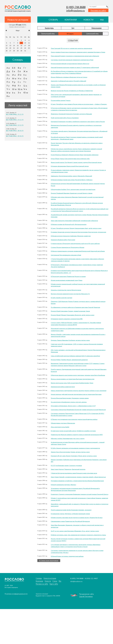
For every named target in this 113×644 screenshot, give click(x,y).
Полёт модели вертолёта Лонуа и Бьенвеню (67, 122)
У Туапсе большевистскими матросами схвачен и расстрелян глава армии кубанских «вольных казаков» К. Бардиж (77, 274)
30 (21, 51)
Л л (8, 78)
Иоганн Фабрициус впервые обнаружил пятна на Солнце (72, 79)
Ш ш (14, 89)
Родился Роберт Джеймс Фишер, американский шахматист (72, 374)
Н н (20, 78)
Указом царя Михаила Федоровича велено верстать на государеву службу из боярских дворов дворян (79, 88)
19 (7, 48)
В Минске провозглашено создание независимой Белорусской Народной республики (78, 264)
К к (25, 75)
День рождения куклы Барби (61, 450)
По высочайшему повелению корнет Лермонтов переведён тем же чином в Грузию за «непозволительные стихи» (79, 179)
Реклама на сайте (98, 10)
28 (14, 51)
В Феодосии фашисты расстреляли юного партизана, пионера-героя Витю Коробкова (78, 391)
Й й (20, 75)
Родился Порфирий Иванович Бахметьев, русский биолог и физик (75, 201)
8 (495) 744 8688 (76, 7)
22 (18, 48)
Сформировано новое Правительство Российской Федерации (73, 554)
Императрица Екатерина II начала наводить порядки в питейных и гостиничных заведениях (75, 132)
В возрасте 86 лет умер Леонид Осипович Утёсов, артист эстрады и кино (77, 480)
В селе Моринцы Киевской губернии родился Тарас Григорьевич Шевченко (78, 161)
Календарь (49, 28)
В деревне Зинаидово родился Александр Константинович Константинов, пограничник (78, 243)
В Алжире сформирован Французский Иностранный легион (73, 174)
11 (29, 43)
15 (18, 46)
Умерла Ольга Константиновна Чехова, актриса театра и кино (73, 477)
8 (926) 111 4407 (91, 613)
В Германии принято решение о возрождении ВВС (69, 333)
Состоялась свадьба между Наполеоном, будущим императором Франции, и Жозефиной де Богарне (79, 138)
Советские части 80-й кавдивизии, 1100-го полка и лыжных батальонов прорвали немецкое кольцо (77, 359)
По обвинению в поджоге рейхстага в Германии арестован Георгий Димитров (79, 322)
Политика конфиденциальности (16, 629)
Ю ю (26, 92)
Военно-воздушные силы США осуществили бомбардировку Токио (75, 399)
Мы (102, 20)
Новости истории (50, 613)
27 (10, 51)
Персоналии (96, 28)
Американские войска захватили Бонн (65, 403)
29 (18, 51)
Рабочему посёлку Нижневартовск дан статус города (70, 463)
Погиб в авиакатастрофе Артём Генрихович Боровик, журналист (74, 541)
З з (8, 75)
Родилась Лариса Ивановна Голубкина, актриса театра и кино (73, 355)
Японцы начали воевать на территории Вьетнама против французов (76, 395)
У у (8, 85)
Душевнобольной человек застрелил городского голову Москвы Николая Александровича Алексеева (78, 224)
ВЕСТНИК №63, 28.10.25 (15, 131)
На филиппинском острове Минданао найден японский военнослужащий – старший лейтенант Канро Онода (78, 468)
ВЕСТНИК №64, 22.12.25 (15, 125)
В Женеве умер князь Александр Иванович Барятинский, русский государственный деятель (75, 206)
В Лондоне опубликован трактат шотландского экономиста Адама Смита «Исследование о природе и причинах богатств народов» (77, 113)
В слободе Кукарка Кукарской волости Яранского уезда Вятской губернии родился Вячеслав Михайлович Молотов (78, 212)
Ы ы (8, 92)
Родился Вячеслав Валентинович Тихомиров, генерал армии (73, 419)
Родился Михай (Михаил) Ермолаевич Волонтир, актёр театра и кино (76, 329)
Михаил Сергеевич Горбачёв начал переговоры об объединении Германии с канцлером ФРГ (79, 485)
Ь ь (14, 92)
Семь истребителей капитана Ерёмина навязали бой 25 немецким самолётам (79, 370)
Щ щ (20, 89)
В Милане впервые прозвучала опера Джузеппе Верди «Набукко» (75, 188)
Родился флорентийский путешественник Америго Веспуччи (73, 66)
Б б (14, 68)
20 (10, 48)
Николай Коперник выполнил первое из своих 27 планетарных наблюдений (78, 69)
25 (29, 48)
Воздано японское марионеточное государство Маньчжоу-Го (73, 308)
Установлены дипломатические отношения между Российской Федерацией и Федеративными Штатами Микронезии (79, 518)
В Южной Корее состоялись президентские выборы (70, 591)
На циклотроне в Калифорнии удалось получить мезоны (71, 423)
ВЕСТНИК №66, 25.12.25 (15, 114)
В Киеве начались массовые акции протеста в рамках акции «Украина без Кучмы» (78, 549)
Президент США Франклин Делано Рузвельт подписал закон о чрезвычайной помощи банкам (79, 317)
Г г (25, 68)
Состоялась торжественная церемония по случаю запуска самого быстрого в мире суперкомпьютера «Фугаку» (79, 586)
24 (25, 48)
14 (14, 46)
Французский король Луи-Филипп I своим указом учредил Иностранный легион (77, 169)
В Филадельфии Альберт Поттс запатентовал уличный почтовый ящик (76, 198)
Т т (25, 82)
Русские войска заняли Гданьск (62, 102)
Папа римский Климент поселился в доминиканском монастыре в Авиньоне (79, 58)
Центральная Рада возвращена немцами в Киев (68, 269)
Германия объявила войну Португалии (65, 252)
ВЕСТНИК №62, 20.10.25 (15, 136)
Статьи (55, 616)
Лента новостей (18, 105)
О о (25, 78)
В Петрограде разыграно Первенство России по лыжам (71, 291)
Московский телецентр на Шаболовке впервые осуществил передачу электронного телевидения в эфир (76, 344)
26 (7, 51)
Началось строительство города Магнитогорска (68, 304)
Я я (8, 96)
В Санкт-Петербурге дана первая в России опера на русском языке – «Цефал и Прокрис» (79, 107)
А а (8, 68)
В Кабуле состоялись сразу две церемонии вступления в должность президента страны (80, 569)
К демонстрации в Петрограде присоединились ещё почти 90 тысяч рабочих (79, 256)
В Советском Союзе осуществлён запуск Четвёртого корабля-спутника (77, 453)
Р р (14, 82)
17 (25, 46)
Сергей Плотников (86, 631)
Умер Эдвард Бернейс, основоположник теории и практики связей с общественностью (76, 503)
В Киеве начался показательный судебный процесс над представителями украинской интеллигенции (77, 299)
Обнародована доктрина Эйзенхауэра (65, 446)
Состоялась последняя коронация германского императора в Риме (75, 62)
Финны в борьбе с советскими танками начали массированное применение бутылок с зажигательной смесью (78, 350)
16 (21, 46)
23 (21, 48)
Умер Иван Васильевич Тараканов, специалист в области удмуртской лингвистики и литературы (76, 559)
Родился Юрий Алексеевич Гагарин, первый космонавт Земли (73, 325)
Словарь (53, 20)
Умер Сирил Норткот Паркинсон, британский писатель (71, 494)
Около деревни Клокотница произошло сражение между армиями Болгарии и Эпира (80, 53)
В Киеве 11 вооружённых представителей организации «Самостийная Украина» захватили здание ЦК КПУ (76, 530)
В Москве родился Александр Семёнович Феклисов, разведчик (74, 248)
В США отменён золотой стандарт (63, 312)
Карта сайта (54, 619)
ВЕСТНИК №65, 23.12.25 (15, 120)
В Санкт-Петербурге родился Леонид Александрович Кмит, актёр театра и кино (78, 237)
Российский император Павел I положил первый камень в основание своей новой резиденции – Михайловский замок (78, 144)
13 (10, 46)
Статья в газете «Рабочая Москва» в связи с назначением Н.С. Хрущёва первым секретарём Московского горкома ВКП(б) (77, 338)
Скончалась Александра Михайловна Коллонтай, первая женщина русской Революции (78, 431)
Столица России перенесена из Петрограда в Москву (70, 260)
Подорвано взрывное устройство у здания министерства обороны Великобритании (75, 508)
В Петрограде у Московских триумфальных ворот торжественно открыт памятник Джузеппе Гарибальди (77, 280)
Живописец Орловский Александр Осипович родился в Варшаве (75, 118)
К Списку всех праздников (49, 595)
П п (8, 82)
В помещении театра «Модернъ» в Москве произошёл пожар (73, 544)
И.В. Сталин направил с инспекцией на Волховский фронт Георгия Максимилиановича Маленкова (75, 365)
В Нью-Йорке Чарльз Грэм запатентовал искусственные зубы (73, 165)
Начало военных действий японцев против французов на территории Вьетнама (76, 414)
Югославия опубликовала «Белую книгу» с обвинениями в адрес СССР (77, 426)
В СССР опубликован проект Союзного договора (69, 490)
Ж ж (26, 71)
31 (25, 51)
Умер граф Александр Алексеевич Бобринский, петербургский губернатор (78, 229)
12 (7, 46)
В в (19, 68)
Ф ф (14, 85)
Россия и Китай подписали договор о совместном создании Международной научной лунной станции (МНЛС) (79, 575)
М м (14, 78)
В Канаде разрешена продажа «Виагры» (65, 513)
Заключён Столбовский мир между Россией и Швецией (71, 83)
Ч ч (8, 89)
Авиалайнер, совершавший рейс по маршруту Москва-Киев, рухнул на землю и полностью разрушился (79, 536)
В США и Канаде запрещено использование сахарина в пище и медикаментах (79, 473)
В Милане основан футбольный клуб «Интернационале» (71, 233)
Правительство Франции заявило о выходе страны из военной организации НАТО (79, 458)
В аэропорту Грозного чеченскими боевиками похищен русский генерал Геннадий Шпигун (77, 524)
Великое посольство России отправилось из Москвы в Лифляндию (75, 93)
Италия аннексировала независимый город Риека (69, 295)
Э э (19, 92)
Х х (19, 85)
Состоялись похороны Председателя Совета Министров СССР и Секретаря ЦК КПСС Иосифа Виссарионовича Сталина (79, 437)
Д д (8, 71)
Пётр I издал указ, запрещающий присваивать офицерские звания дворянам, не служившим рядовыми (79, 97)
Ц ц (25, 85)
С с (19, 82)
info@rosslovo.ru (76, 10)
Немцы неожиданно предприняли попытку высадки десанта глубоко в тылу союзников (78, 408)
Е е (14, 71)
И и (14, 75)
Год (73, 28)
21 (14, 48)
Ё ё (19, 71)
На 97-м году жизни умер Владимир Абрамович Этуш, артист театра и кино (78, 564)
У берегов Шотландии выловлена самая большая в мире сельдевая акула (77, 498)
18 (29, 46)
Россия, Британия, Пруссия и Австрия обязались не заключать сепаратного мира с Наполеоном (78, 150)
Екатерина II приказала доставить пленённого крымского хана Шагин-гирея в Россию (79, 127)
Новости (88, 20)
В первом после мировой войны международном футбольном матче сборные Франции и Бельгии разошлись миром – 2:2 (80, 286)
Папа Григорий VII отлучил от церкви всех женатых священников (75, 48)
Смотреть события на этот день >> (18, 27)
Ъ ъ (25, 89)
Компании (71, 20)
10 (25, 43)
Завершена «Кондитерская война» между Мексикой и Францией (74, 184)
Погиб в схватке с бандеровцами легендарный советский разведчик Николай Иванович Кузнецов (79, 385)
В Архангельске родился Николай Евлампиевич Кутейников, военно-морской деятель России (79, 193)
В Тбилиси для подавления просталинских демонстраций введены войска (77, 442)
